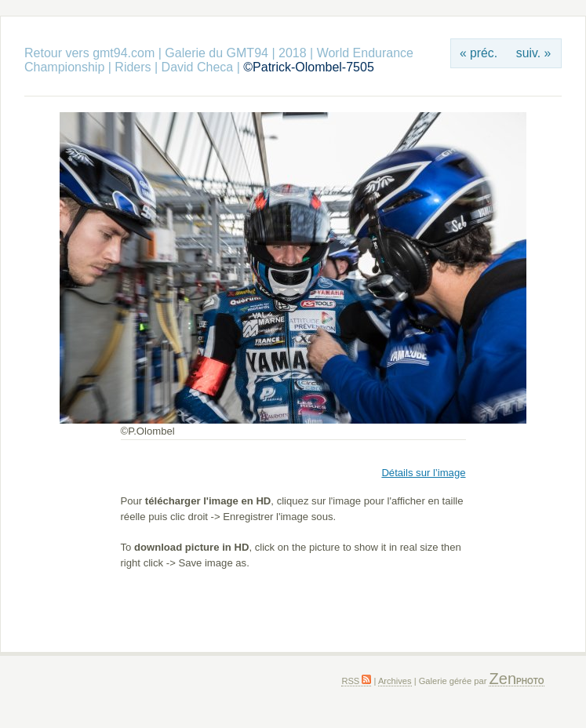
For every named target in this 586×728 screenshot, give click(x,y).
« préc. (479, 53)
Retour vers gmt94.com (89, 53)
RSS (356, 681)
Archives (395, 681)
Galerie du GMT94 (217, 53)
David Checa (198, 67)
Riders (133, 67)
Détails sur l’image (423, 473)
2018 (293, 53)
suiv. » (533, 53)
